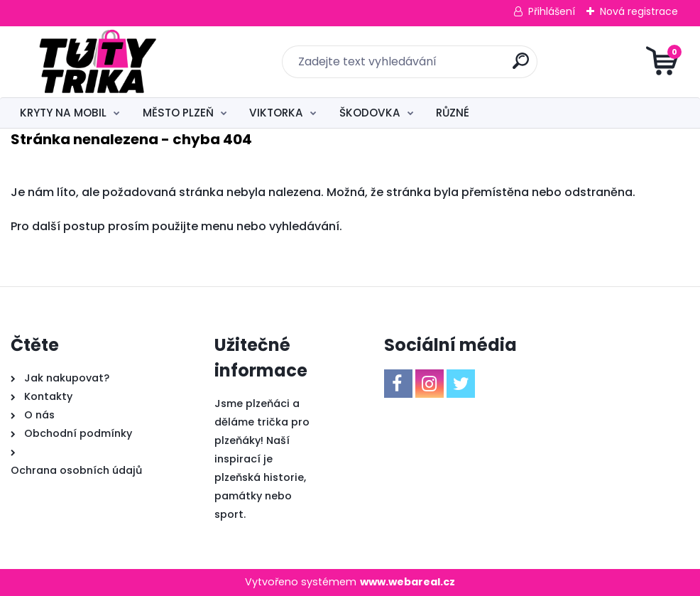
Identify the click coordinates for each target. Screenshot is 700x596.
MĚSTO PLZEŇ (178, 113)
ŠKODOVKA (370, 113)
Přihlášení (552, 11)
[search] (521, 66)
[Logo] (98, 62)
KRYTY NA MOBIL (63, 113)
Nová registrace (639, 11)
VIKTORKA (276, 113)
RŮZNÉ (453, 113)
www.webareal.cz (408, 582)
